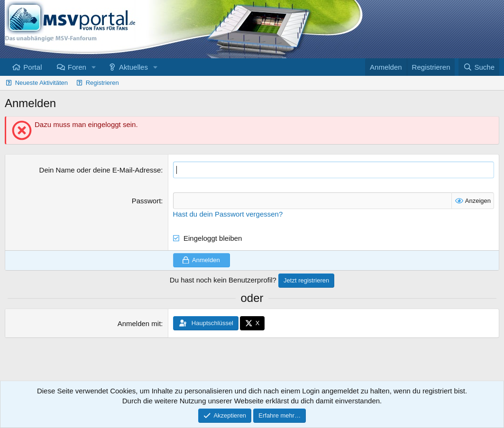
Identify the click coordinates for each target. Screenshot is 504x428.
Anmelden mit (139, 323)
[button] (94, 67)
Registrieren (102, 83)
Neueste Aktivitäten (41, 83)
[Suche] (479, 67)
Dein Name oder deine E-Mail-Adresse (100, 170)
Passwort (147, 201)
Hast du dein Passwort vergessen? (228, 214)
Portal (32, 67)
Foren (77, 67)
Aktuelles (133, 67)
